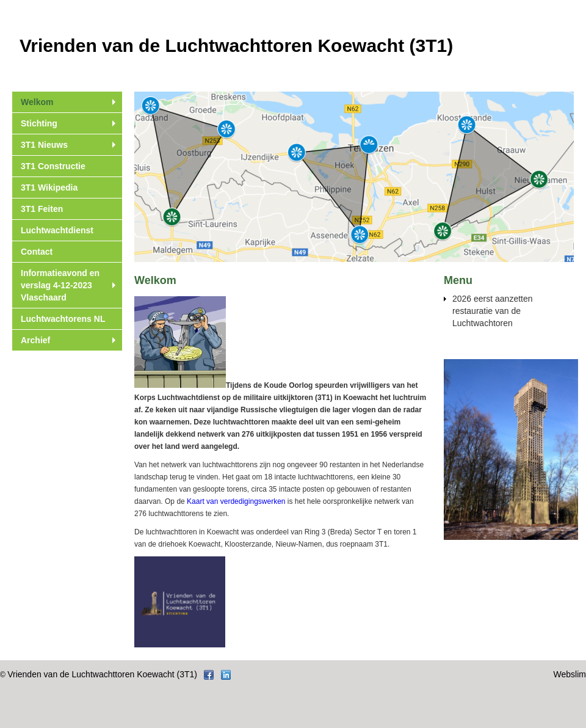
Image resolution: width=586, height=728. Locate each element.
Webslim (570, 674)
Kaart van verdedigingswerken (236, 501)
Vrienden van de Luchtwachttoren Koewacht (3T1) (102, 674)
